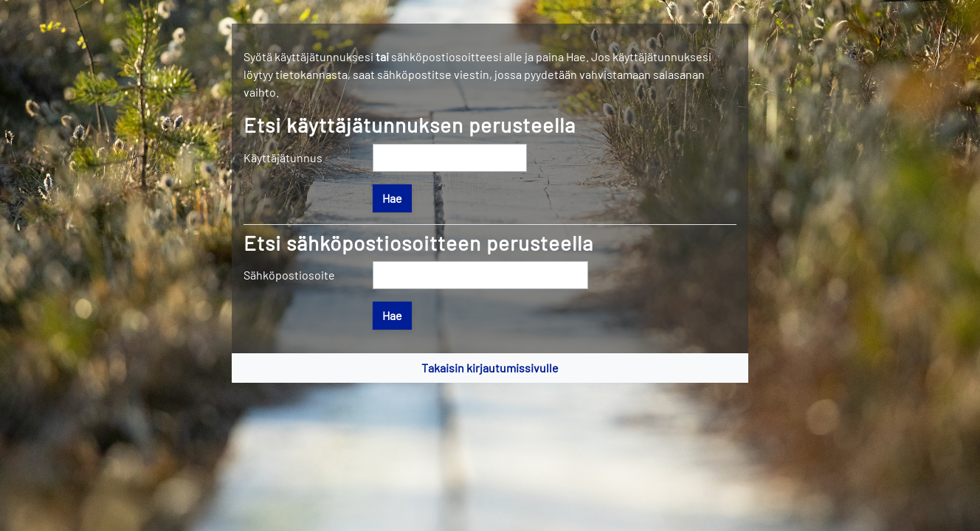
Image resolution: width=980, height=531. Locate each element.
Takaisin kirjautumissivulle (490, 368)
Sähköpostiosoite (289, 275)
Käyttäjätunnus (283, 157)
